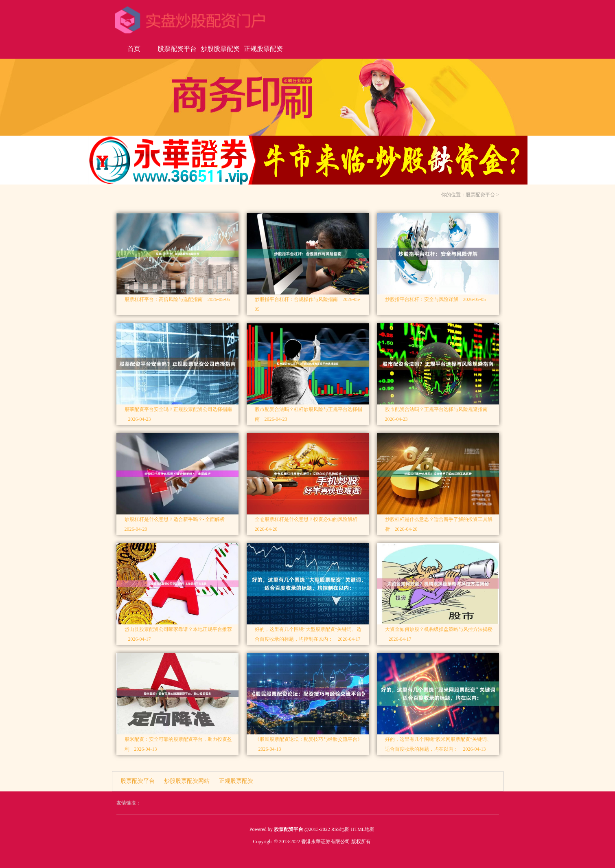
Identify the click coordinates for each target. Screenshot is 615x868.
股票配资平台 (177, 49)
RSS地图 (340, 829)
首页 (134, 49)
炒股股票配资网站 (220, 52)
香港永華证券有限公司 (326, 842)
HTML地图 (363, 829)
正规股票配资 (263, 49)
